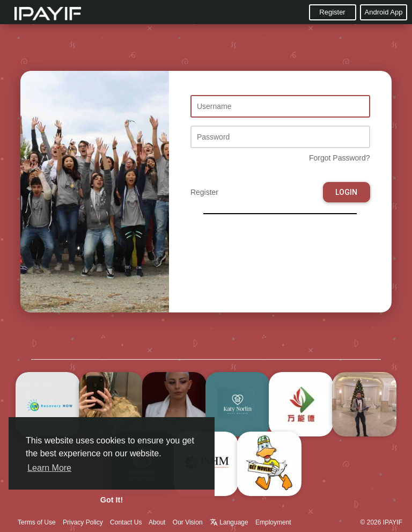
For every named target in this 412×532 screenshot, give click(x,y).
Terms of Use (37, 522)
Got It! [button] (112, 500)
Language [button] (230, 522)
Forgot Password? (340, 158)
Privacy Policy (83, 522)
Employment (273, 522)
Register (332, 12)
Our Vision (188, 522)
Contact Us (126, 522)
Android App (384, 12)
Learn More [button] (49, 468)
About (157, 522)
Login (346, 192)
